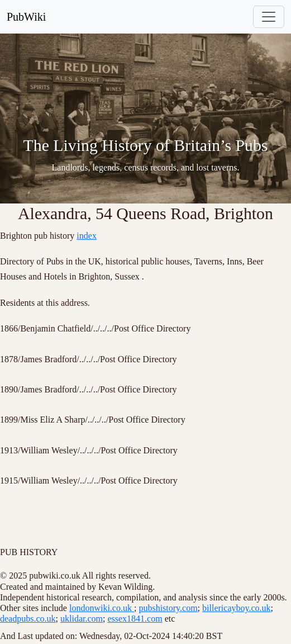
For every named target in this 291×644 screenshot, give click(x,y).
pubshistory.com (168, 608)
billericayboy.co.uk (236, 608)
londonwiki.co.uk (102, 608)
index (87, 236)
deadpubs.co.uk (28, 619)
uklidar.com (82, 619)
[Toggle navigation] (269, 17)
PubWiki (26, 17)
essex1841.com (135, 619)
